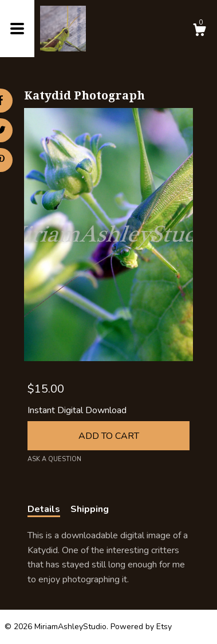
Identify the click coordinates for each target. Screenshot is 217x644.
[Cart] (199, 32)
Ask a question (54, 459)
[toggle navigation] (17, 29)
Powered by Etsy (141, 627)
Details (44, 509)
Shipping (90, 509)
